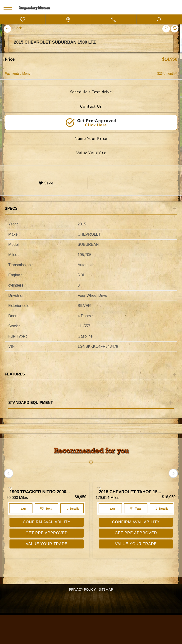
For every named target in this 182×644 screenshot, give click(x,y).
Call (20, 508)
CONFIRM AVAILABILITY (47, 522)
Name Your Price (91, 138)
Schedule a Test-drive (91, 92)
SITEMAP (106, 589)
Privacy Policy (82, 589)
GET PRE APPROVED (47, 533)
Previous (6, 53)
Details (72, 508)
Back (18, 28)
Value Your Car (91, 153)
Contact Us (91, 106)
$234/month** (167, 73)
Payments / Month (18, 73)
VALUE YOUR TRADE (47, 544)
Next (176, 53)
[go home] (34, 7)
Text (46, 509)
